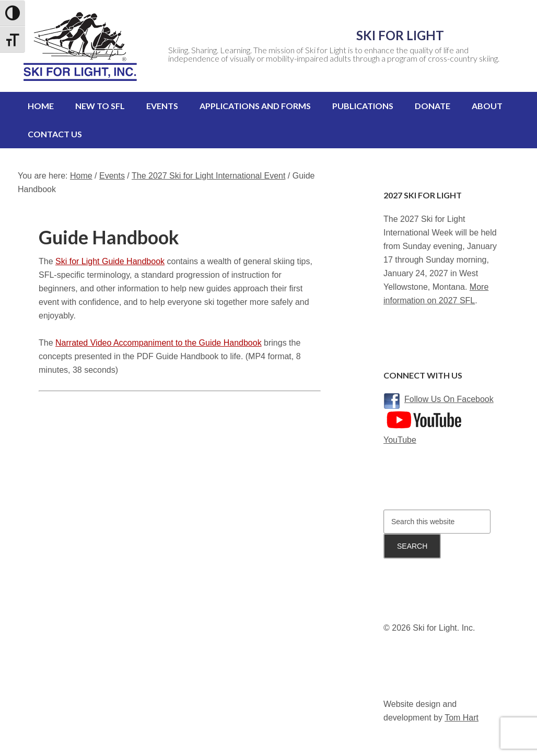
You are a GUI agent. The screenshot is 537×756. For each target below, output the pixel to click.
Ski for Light (325, 35)
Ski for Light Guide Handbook (110, 251)
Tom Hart (462, 707)
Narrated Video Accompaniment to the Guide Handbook (159, 332)
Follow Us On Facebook (449, 389)
